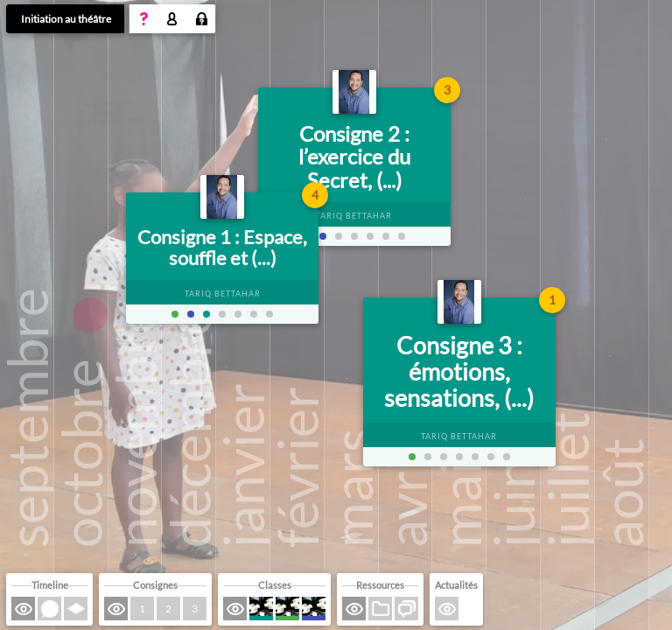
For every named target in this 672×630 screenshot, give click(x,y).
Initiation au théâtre (66, 19)
